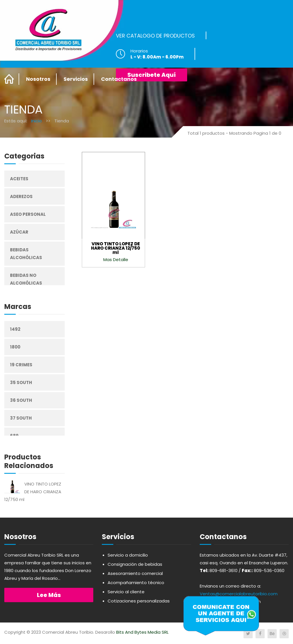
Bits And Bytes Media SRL (142, 632)
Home (9, 79)
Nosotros (38, 79)
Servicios (76, 79)
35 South (21, 382)
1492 (15, 329)
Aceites (19, 179)
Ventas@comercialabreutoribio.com (239, 594)
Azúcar (19, 232)
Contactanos (119, 79)
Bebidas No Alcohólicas (26, 279)
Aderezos (21, 196)
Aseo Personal (28, 214)
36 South (21, 400)
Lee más (49, 595)
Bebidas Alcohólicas (26, 254)
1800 (15, 347)
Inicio (36, 121)
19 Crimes (21, 365)
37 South (21, 418)
